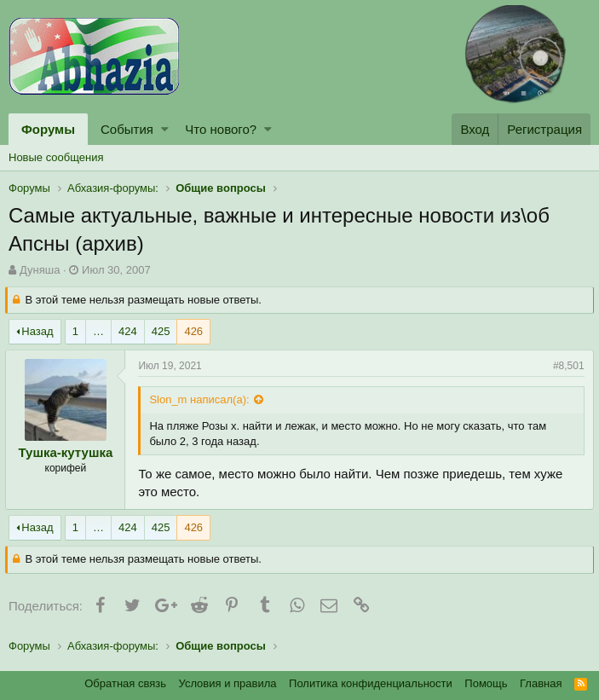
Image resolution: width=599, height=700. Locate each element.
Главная (541, 683)
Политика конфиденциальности (371, 683)
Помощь (486, 683)
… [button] (98, 331)
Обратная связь (125, 683)
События (127, 129)
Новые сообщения (56, 157)
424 (128, 331)
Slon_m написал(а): (202, 399)
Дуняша (40, 270)
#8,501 (565, 366)
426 (193, 331)
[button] (165, 129)
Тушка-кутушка (69, 452)
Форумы (48, 129)
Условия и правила (228, 683)
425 (161, 331)
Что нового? (221, 129)
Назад (37, 331)
